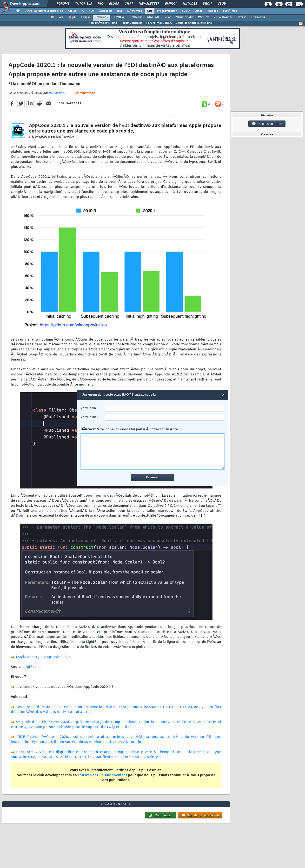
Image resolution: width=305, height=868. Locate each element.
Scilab (167, 17)
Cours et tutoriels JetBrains (194, 23)
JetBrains (102, 17)
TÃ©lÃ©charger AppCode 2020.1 (44, 657)
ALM (91, 11)
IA (82, 11)
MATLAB (153, 17)
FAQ (100, 4)
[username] (165, 409)
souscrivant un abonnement (103, 776)
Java (120, 11)
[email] (165, 417)
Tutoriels (83, 4)
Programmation (167, 11)
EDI (150, 11)
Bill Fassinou (57, 93)
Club (222, 4)
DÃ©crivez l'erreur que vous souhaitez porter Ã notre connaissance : (153, 449)
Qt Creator (258, 17)
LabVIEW (119, 17)
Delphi (72, 17)
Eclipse (86, 17)
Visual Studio (185, 17)
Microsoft (106, 11)
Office (199, 11)
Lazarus (241, 17)
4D (61, 17)
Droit (207, 4)
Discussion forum (267, 124)
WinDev (203, 17)
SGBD (186, 11)
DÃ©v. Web (135, 11)
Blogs (114, 4)
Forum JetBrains (132, 23)
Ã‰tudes (190, 4)
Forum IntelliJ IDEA (159, 23)
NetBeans (136, 17)
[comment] (153, 451)
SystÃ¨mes (230, 11)
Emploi (171, 4)
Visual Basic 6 (222, 17)
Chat (129, 4)
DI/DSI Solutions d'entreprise (44, 11)
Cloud (72, 11)
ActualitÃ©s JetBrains (103, 23)
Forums (63, 4)
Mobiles (213, 11)
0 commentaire (84, 93)
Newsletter (149, 4)
